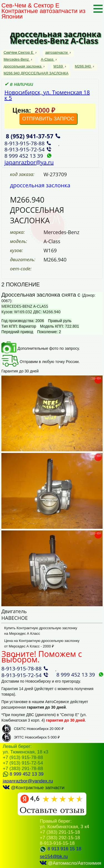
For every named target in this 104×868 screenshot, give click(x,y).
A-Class (48, 59)
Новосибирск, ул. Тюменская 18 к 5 (47, 95)
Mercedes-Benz (17, 59)
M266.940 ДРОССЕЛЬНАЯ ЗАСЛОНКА (36, 73)
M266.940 (83, 66)
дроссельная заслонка (23, 66)
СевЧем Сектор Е (19, 52)
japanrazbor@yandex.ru (28, 781)
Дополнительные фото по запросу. (41, 348)
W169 (59, 66)
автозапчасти (57, 52)
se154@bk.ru (54, 857)
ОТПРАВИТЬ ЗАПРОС (48, 119)
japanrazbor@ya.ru (29, 162)
